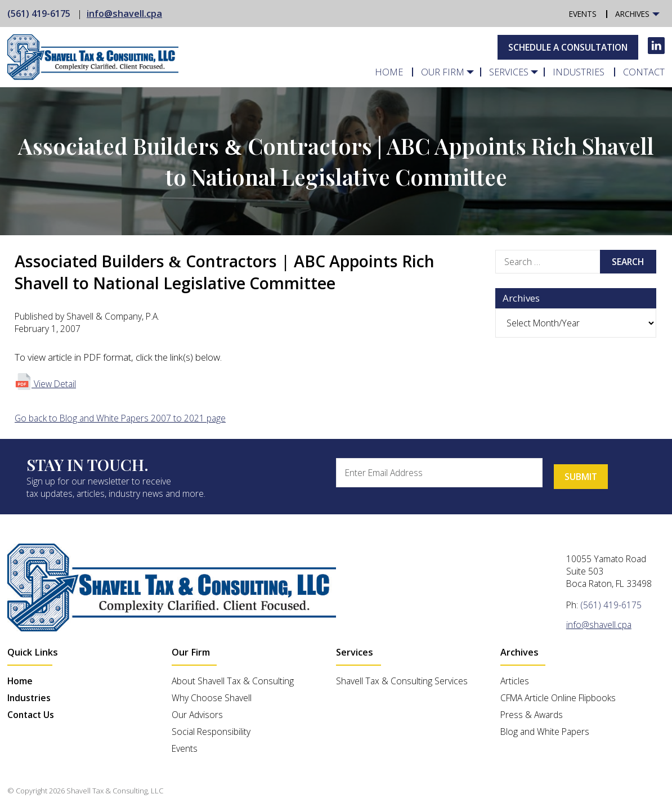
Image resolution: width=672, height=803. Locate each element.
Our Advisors (197, 715)
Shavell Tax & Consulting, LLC (115, 791)
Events (586, 14)
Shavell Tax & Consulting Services (402, 681)
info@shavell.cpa (124, 14)
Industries (585, 72)
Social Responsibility (211, 732)
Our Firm (460, 72)
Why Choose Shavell (212, 698)
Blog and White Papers (545, 732)
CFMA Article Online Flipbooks (558, 698)
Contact (645, 72)
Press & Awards (532, 715)
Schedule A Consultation (568, 47)
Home (411, 72)
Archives (633, 14)
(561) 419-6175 (39, 14)
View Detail (45, 384)
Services (520, 72)
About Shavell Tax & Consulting (233, 681)
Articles (515, 681)
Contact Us (31, 715)
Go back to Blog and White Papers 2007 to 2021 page (120, 418)
